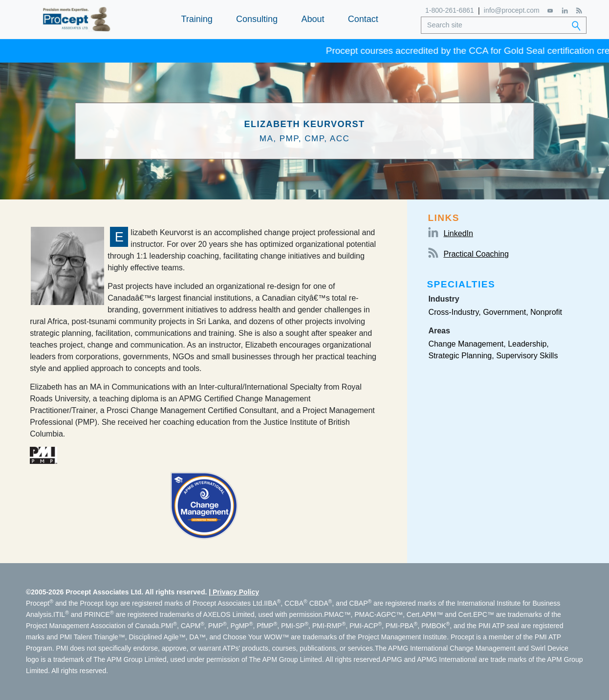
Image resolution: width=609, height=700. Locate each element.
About (313, 19)
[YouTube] (551, 11)
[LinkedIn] (565, 11)
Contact (363, 19)
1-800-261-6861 (450, 10)
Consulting (257, 19)
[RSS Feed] (579, 11)
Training (196, 19)
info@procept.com (512, 10)
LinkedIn (458, 233)
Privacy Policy (236, 592)
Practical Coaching (476, 254)
